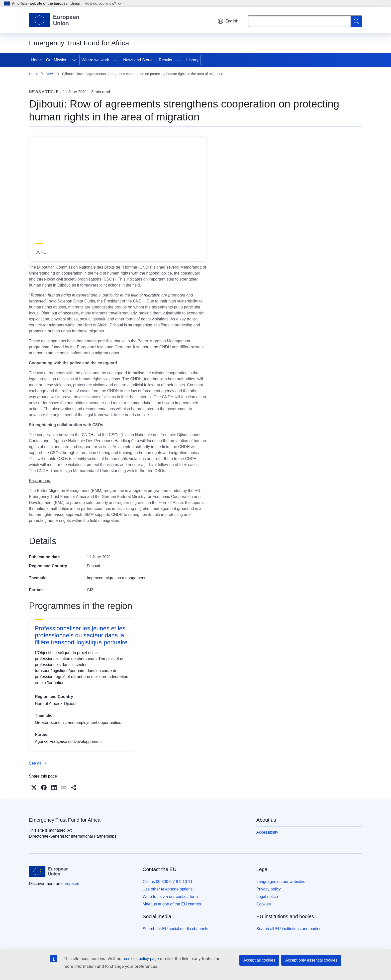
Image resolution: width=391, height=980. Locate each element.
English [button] (228, 21)
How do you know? (103, 3)
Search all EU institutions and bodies (289, 929)
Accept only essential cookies (311, 960)
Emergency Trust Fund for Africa (65, 820)
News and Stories (139, 60)
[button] (34, 787)
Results (165, 60)
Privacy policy (269, 889)
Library (192, 60)
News (50, 74)
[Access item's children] (74, 60)
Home (37, 60)
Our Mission (57, 60)
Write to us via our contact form (170, 897)
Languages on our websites (281, 882)
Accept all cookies (259, 960)
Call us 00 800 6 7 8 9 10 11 (168, 882)
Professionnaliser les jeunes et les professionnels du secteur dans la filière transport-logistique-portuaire (81, 635)
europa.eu (70, 884)
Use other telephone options (168, 889)
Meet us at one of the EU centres (172, 904)
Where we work (95, 60)
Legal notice (267, 897)
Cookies (264, 904)
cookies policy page (141, 959)
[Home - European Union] (54, 20)
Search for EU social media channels (175, 929)
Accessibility (267, 832)
